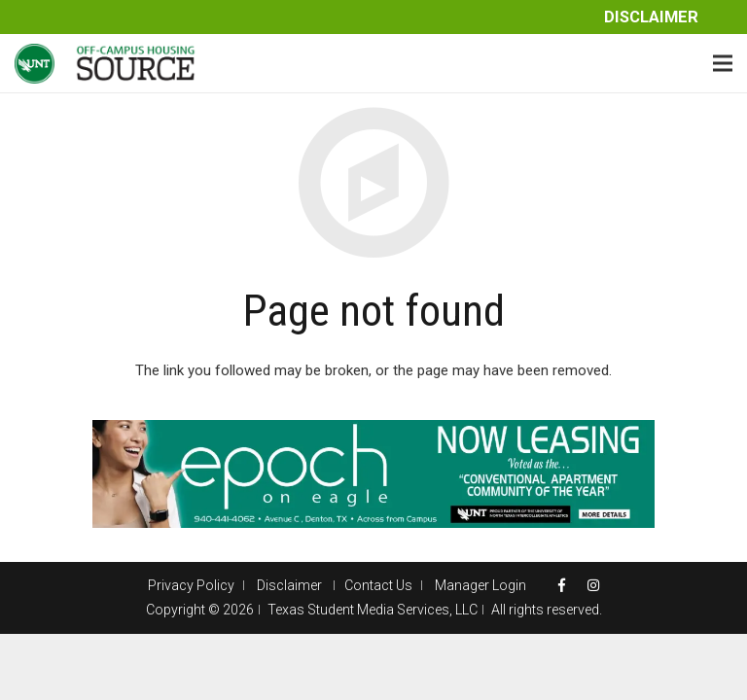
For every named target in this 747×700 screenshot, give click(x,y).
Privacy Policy (191, 585)
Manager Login (480, 585)
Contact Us (378, 585)
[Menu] (723, 63)
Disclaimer (651, 17)
